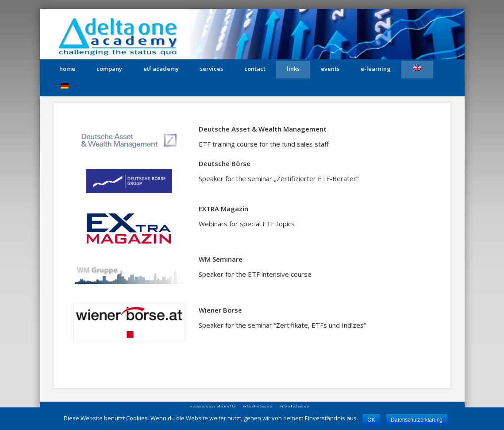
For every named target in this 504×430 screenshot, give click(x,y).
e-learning (376, 69)
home (67, 69)
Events (330, 69)
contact (255, 69)
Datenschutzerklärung (417, 420)
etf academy (161, 69)
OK (371, 420)
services (212, 69)
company (109, 69)
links (293, 69)
